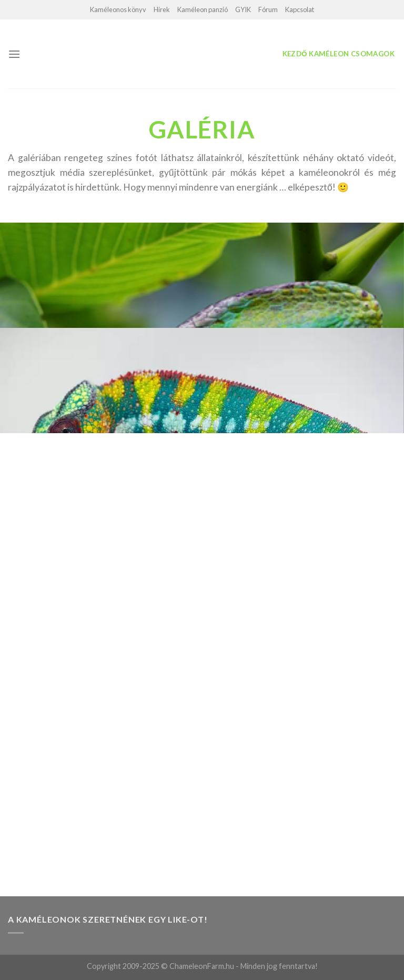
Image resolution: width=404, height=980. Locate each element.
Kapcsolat (300, 9)
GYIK (243, 9)
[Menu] (14, 54)
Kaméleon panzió (203, 9)
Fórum (268, 9)
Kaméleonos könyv (118, 9)
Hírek (162, 9)
